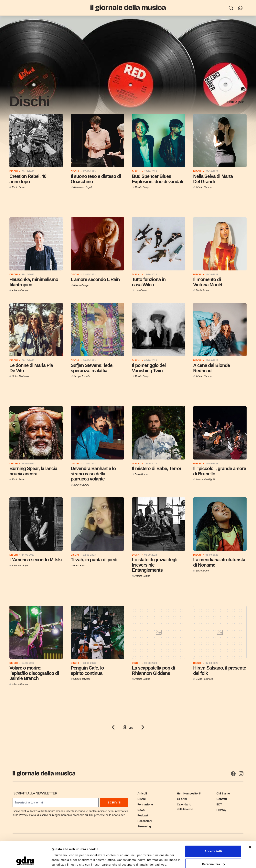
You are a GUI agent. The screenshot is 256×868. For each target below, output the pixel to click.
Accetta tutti (213, 827)
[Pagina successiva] (143, 727)
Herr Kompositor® (189, 793)
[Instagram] (241, 774)
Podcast (143, 815)
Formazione (145, 804)
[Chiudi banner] (250, 823)
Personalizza (213, 839)
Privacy (221, 810)
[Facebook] (233, 774)
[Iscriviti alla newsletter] (240, 8)
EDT (219, 804)
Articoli (142, 793)
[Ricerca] (231, 8)
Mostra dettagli (62, 860)
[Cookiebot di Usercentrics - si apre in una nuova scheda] (25, 860)
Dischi (142, 799)
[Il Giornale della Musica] (128, 8)
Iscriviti (114, 802)
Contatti (222, 799)
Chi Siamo (223, 793)
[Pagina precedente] (113, 727)
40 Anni (182, 799)
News (141, 810)
